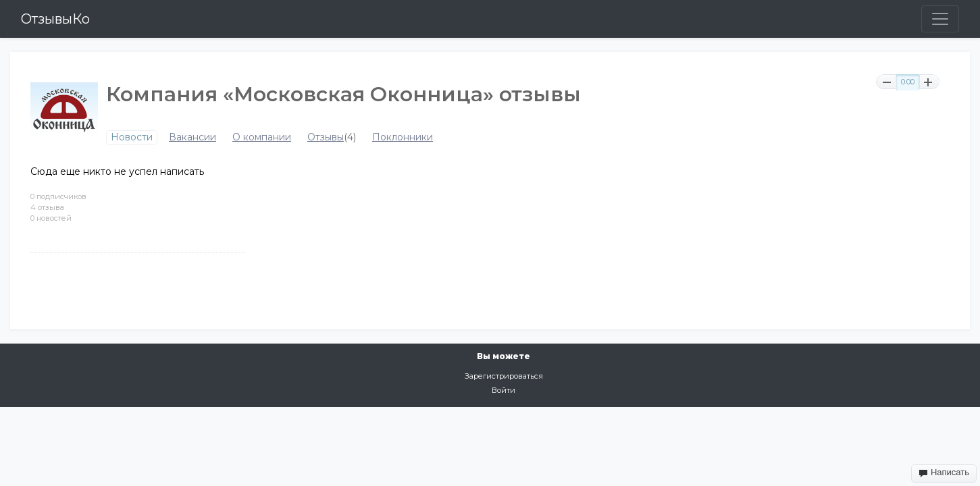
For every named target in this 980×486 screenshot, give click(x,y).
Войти (504, 390)
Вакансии (192, 137)
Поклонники (403, 137)
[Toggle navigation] (940, 19)
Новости (132, 137)
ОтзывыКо (55, 19)
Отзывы (326, 137)
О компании (262, 137)
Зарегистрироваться (504, 376)
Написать (944, 473)
